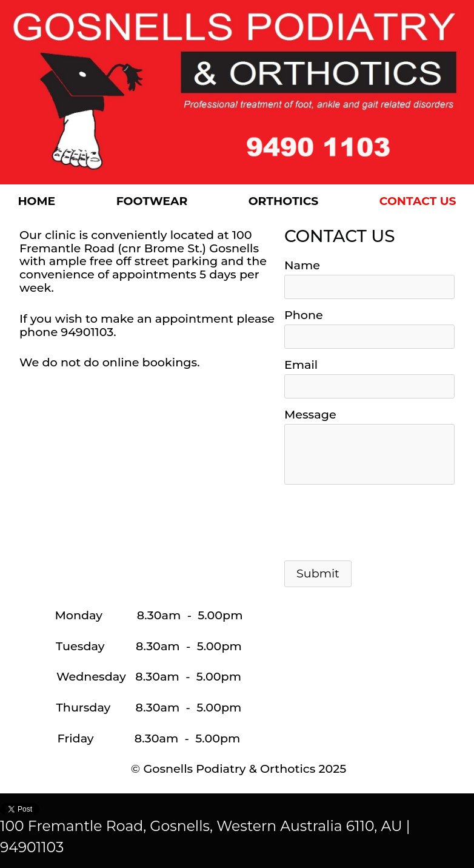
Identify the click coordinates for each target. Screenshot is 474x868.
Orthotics (284, 201)
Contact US (418, 201)
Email (301, 365)
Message (310, 414)
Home (36, 201)
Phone (304, 315)
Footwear (152, 201)
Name (302, 265)
